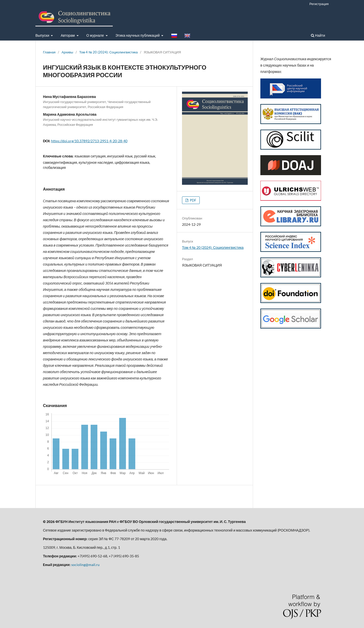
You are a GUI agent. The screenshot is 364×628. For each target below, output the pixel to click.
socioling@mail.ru (85, 565)
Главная (49, 52)
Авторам (68, 35)
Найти (318, 35)
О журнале (96, 35)
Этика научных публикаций (138, 35)
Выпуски (43, 35)
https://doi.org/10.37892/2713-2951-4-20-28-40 (89, 141)
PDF (193, 200)
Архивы (67, 52)
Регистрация (319, 4)
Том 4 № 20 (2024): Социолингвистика (108, 52)
